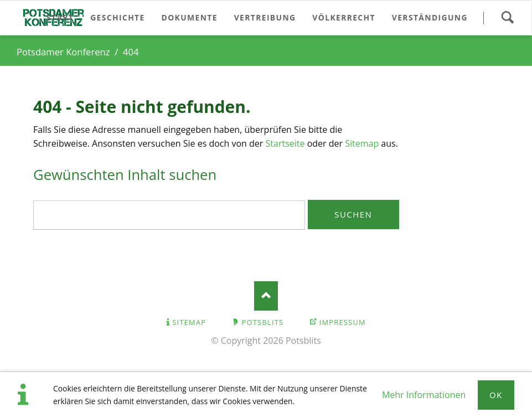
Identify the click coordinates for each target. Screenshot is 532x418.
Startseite (285, 143)
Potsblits (263, 322)
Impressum (343, 322)
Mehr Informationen (424, 395)
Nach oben (266, 296)
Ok (496, 395)
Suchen (507, 18)
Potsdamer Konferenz (63, 52)
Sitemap (362, 143)
